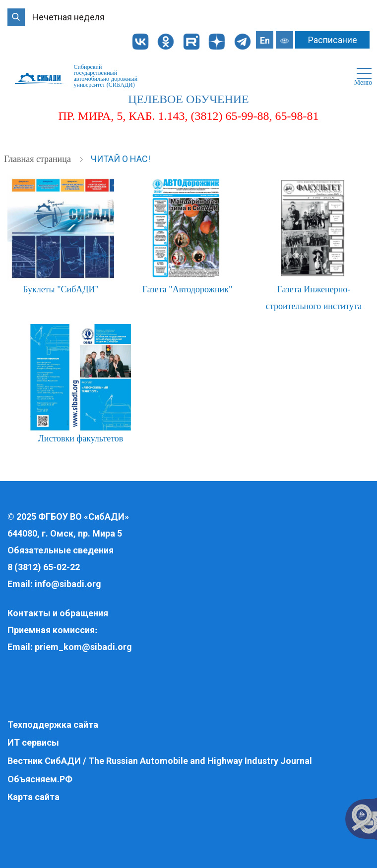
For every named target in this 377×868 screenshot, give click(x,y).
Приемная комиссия (51, 630)
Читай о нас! (121, 159)
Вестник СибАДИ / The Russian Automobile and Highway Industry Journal (160, 761)
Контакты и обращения (58, 613)
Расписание (333, 40)
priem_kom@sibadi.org (83, 647)
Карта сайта (33, 797)
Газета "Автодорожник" (188, 289)
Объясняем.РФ (40, 779)
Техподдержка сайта (53, 725)
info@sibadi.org (68, 584)
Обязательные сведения (61, 550)
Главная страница (38, 159)
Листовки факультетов (81, 438)
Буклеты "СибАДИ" (61, 289)
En (265, 40)
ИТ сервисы (33, 742)
